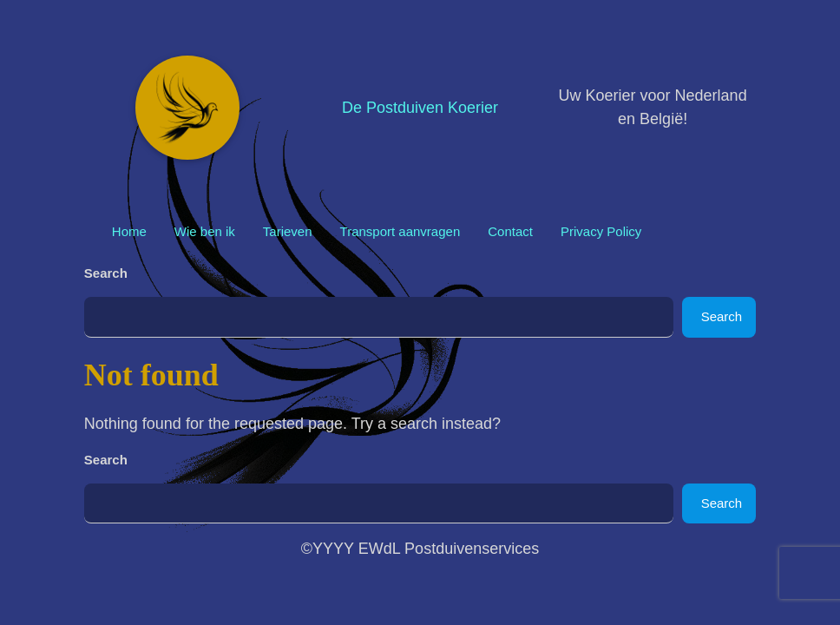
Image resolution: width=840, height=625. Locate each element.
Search (106, 273)
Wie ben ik (205, 231)
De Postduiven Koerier (420, 108)
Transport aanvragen (400, 231)
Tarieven (288, 231)
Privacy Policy (601, 231)
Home (129, 231)
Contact (510, 231)
